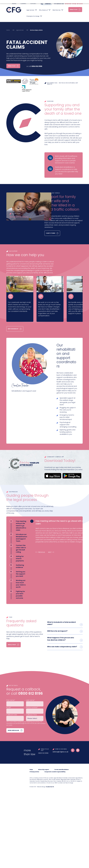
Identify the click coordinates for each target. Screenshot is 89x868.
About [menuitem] (14, 3)
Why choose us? (43, 10)
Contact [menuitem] (33, 3)
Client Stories (51, 233)
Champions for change (33, 16)
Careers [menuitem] (23, 3)
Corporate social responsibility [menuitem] (55, 771)
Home (8, 30)
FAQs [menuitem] (31, 769)
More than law (57, 10)
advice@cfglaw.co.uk (60, 751)
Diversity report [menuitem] (44, 769)
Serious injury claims (36, 30)
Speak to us (74, 10)
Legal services (30, 10)
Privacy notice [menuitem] (34, 771)
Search (48, 4)
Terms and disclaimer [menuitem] (62, 769)
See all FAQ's (12, 645)
